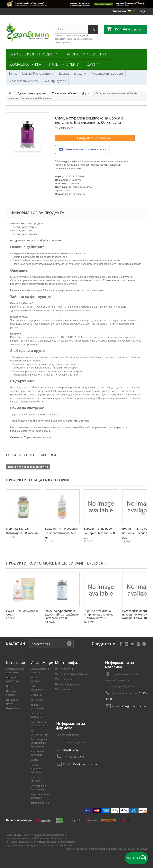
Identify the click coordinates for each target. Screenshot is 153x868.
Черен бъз (13, 708)
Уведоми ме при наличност (82, 149)
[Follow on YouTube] (138, 644)
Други (93, 64)
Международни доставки (107, 74)
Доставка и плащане (72, 74)
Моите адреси (64, 679)
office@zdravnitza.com (134, 706)
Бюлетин (16, 643)
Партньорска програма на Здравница (39, 743)
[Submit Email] (69, 644)
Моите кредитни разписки (71, 674)
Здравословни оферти (23, 81)
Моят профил (67, 663)
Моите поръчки (65, 669)
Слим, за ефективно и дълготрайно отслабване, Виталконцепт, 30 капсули (62, 616)
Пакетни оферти (64, 64)
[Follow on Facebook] (121, 644)
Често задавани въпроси (36, 769)
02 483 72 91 (77, 757)
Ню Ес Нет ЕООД (137, 849)
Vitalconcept (66, 128)
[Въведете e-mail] (51, 644)
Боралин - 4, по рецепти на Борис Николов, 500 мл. (61, 533)
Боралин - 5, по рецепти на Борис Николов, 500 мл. (100, 533)
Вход (142, 11)
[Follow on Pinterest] (144, 644)
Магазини (36, 695)
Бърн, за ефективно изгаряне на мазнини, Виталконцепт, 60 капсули (98, 616)
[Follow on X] (132, 644)
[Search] (93, 29)
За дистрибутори (55, 81)
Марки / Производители (38, 74)
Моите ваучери (64, 689)
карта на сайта (40, 803)
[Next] (143, 513)
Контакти (36, 700)
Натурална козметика (86, 54)
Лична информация (67, 684)
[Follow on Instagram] (126, 644)
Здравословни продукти (34, 54)
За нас (13, 74)
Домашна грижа (26, 64)
